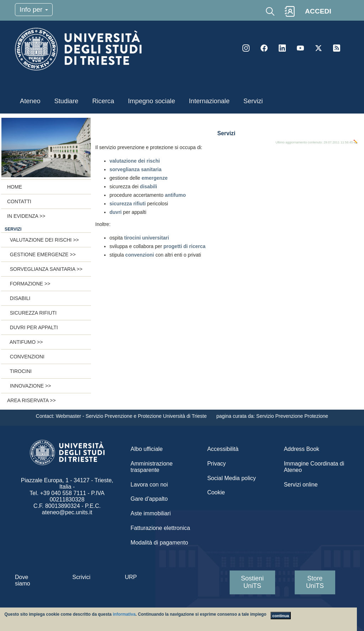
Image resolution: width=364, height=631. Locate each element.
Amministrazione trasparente (151, 467)
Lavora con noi (149, 485)
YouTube (300, 48)
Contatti (19, 201)
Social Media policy (232, 478)
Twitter (318, 48)
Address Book (301, 449)
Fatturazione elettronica (160, 528)
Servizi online (301, 485)
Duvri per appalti (33, 327)
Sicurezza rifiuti (32, 313)
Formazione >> (29, 284)
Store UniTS (315, 582)
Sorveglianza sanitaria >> (45, 269)
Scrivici (82, 577)
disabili (149, 186)
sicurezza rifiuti (128, 204)
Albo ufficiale (146, 449)
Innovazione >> (29, 386)
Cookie (216, 492)
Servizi (253, 101)
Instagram (246, 48)
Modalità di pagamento (159, 543)
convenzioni (140, 255)
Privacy (216, 464)
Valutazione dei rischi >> (43, 240)
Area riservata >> (31, 400)
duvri (116, 212)
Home (15, 187)
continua (281, 616)
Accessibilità (223, 449)
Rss (337, 48)
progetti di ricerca (184, 246)
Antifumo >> (25, 342)
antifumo (175, 195)
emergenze (154, 178)
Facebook (264, 48)
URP (131, 577)
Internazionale (209, 101)
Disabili (19, 298)
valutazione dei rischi (135, 161)
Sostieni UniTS (252, 582)
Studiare (66, 101)
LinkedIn (282, 48)
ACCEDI (318, 11)
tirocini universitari (146, 238)
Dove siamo (23, 580)
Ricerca (103, 101)
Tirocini (19, 371)
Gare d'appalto (149, 499)
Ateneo (30, 101)
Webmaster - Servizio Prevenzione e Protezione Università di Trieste (132, 416)
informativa (124, 614)
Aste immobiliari (151, 513)
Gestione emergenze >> (41, 254)
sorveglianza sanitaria (135, 169)
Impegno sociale (151, 101)
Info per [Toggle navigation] (34, 9)
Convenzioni (26, 357)
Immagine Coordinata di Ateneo (314, 467)
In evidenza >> (26, 216)
